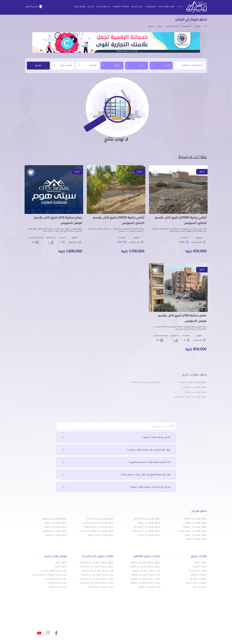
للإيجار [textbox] (166, 66)
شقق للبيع (61, 563)
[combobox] (161, 66)
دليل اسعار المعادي (57, 583)
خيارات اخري (63, 65)
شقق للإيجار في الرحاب (149, 535)
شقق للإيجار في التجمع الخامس (98, 523)
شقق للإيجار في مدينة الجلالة (146, 383)
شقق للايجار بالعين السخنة (193, 383)
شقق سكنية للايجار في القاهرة (145, 567)
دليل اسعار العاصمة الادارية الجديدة (50, 575)
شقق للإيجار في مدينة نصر (100, 519)
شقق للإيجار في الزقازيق (195, 527)
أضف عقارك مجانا (166, 7)
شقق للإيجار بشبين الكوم (101, 535)
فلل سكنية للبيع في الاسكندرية (98, 571)
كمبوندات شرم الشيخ (196, 583)
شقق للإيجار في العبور (56, 527)
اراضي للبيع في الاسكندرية (101, 587)
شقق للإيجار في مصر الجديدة (192, 531)
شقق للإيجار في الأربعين (195, 387)
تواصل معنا (80, 7)
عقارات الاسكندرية (198, 571)
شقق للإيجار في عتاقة (196, 392)
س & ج (91, 7)
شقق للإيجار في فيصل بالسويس (190, 397)
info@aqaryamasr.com (41, 618)
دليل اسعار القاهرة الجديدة (54, 571)
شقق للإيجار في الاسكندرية (147, 519)
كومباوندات (150, 7)
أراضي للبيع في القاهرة (149, 587)
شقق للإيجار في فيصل (195, 535)
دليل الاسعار (137, 7)
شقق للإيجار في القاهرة (195, 519)
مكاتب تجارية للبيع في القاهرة (146, 579)
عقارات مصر (201, 563)
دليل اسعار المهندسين (56, 579)
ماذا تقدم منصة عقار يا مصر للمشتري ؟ (116, 462)
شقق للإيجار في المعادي (55, 531)
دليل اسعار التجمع (58, 587)
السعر (87, 65)
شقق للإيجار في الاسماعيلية (146, 531)
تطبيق (38, 66)
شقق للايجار (61, 567)
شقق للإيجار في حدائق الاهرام (99, 527)
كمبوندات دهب (200, 587)
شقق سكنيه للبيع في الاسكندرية (97, 563)
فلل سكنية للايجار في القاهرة (146, 575)
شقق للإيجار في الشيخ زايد (147, 527)
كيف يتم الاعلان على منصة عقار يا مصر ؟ (116, 450)
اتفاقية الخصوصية (93, 629)
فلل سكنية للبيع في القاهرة (146, 571)
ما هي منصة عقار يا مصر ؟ (116, 438)
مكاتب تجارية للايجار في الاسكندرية (97, 583)
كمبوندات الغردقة (199, 579)
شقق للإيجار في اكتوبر (196, 523)
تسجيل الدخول (34, 7)
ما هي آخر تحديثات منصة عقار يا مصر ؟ (116, 487)
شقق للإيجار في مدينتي (55, 523)
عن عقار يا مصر (104, 7)
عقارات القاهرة (200, 567)
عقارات (180, 7)
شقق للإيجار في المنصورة (54, 519)
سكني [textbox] (142, 66)
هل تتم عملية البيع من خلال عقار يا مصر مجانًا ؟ (116, 475)
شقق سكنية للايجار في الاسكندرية (96, 567)
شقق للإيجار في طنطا (149, 523)
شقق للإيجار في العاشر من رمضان (96, 531)
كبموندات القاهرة (199, 575)
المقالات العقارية (121, 7)
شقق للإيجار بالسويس (56, 535)
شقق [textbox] (117, 66)
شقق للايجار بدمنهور (197, 539)
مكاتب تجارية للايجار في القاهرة (145, 583)
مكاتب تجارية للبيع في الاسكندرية (97, 579)
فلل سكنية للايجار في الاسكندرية (97, 575)
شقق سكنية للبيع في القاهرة (145, 563)
